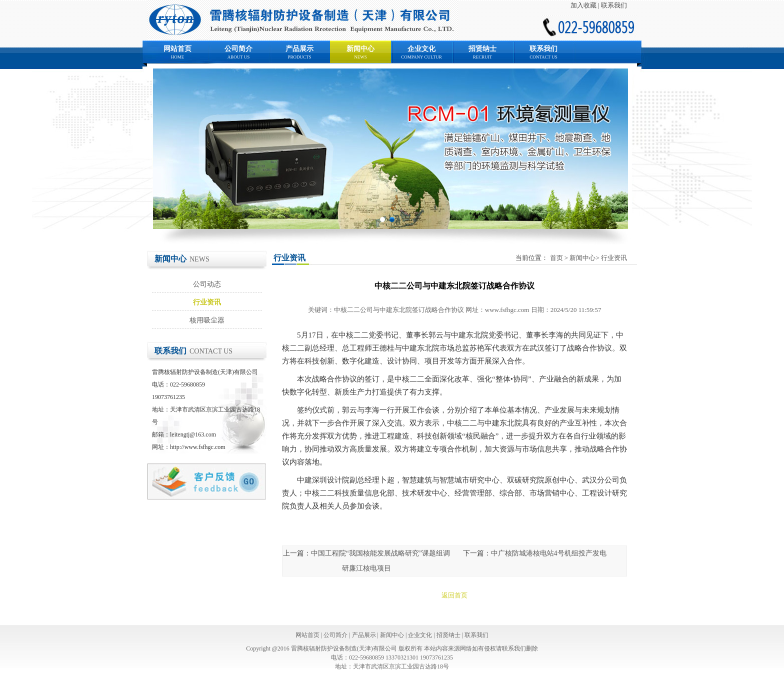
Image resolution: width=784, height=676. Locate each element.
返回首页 (454, 595)
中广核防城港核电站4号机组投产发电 (549, 553)
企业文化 (421, 49)
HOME (178, 57)
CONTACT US (543, 57)
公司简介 (238, 49)
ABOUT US (239, 57)
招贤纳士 (482, 49)
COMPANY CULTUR (421, 57)
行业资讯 (207, 302)
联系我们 (614, 5)
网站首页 (177, 49)
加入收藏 (583, 5)
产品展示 (299, 49)
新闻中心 (360, 49)
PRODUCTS (299, 57)
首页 (556, 258)
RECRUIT (483, 57)
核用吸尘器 (207, 320)
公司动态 (207, 284)
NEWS (360, 57)
